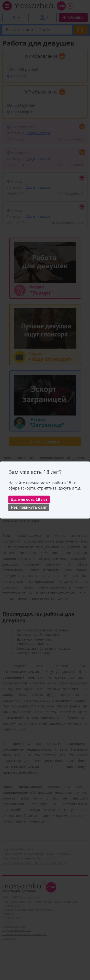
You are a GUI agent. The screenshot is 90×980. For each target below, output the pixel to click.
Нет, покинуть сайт (29, 507)
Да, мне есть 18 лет (29, 499)
